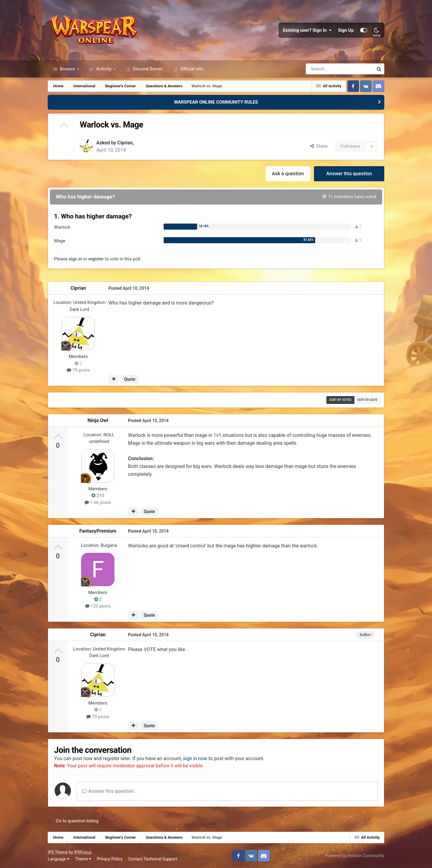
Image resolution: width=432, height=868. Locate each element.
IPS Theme (58, 852)
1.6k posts (98, 502)
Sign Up (346, 30)
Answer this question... (110, 791)
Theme (83, 859)
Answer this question (349, 173)
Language (59, 859)
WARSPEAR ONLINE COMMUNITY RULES (216, 102)
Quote (130, 379)
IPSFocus (83, 852)
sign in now (195, 758)
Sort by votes (340, 400)
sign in (75, 259)
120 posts (98, 606)
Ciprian (125, 142)
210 (98, 495)
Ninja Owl (98, 420)
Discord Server (147, 69)
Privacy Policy (110, 859)
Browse (67, 69)
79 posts (78, 370)
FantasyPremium (98, 531)
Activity (104, 69)
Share (319, 146)
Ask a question (288, 173)
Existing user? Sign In (307, 30)
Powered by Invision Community (355, 855)
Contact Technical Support (152, 859)
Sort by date (367, 400)
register (96, 259)
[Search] (323, 69)
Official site (191, 69)
